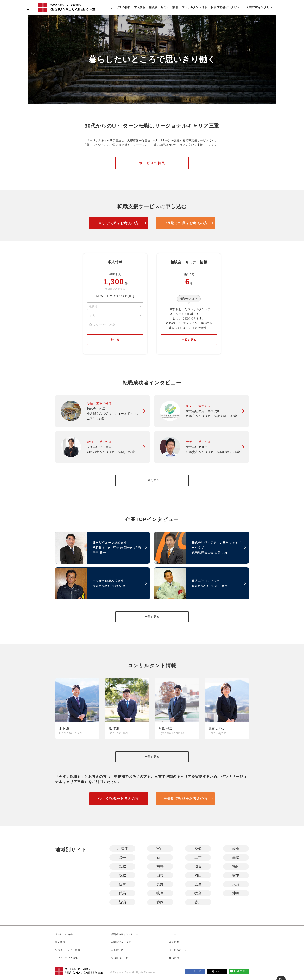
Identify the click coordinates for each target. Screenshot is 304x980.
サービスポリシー (179, 950)
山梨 (160, 875)
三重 (198, 857)
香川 (198, 902)
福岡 (236, 866)
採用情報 (174, 958)
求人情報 (140, 7)
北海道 (122, 849)
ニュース (174, 934)
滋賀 (198, 866)
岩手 (122, 857)
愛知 (198, 849)
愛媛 (236, 849)
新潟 (122, 902)
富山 (160, 849)
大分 (236, 884)
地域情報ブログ (120, 958)
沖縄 (236, 893)
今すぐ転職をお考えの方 (119, 223)
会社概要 (174, 942)
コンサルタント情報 (194, 7)
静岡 (160, 902)
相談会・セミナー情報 (163, 7)
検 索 (115, 340)
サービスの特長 (120, 7)
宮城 (122, 866)
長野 (160, 884)
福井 (160, 866)
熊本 (236, 875)
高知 (236, 857)
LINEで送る (241, 971)
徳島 (198, 893)
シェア (197, 971)
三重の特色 (117, 950)
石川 (160, 857)
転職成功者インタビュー (227, 7)
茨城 (122, 875)
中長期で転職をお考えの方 (186, 223)
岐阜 (160, 893)
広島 (198, 884)
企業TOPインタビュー (261, 7)
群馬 (122, 893)
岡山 (198, 875)
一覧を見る (189, 340)
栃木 (122, 884)
